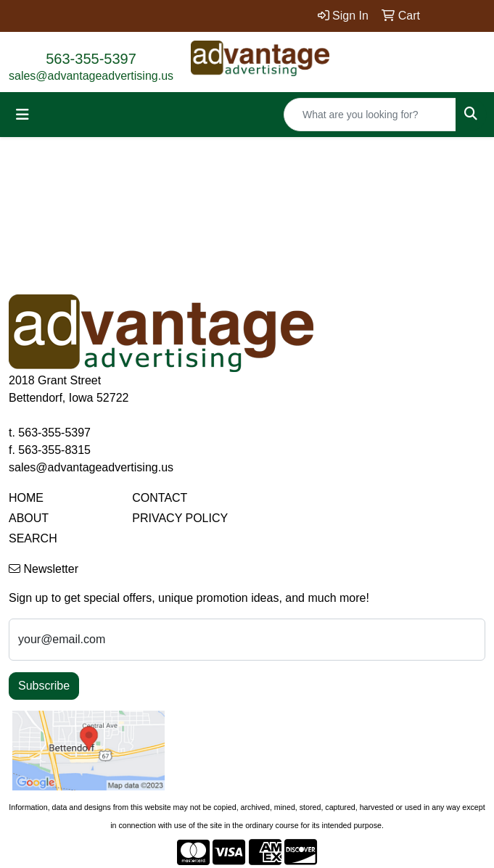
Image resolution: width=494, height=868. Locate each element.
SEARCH (33, 538)
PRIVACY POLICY (180, 518)
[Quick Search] (370, 115)
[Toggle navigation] (22, 115)
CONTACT (160, 498)
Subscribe (44, 686)
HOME (26, 498)
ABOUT (29, 518)
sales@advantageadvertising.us (91, 76)
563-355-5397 (91, 59)
